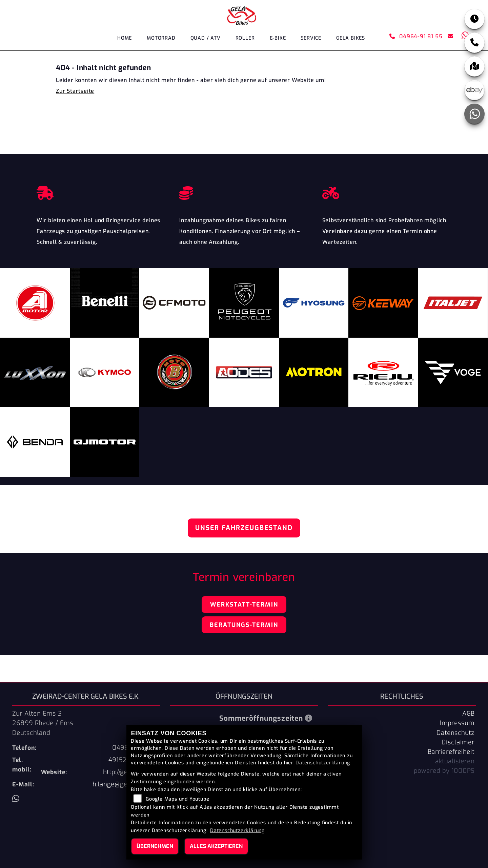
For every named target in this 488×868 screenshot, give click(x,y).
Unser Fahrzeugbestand (244, 528)
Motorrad (161, 38)
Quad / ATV (206, 38)
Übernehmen (155, 846)
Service (311, 38)
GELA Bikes (351, 38)
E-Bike (278, 38)
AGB (468, 714)
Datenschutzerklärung (323, 763)
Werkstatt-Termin (244, 605)
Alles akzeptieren (216, 846)
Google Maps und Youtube (177, 799)
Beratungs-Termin (244, 625)
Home (125, 38)
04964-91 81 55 (416, 36)
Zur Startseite (75, 91)
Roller (245, 38)
